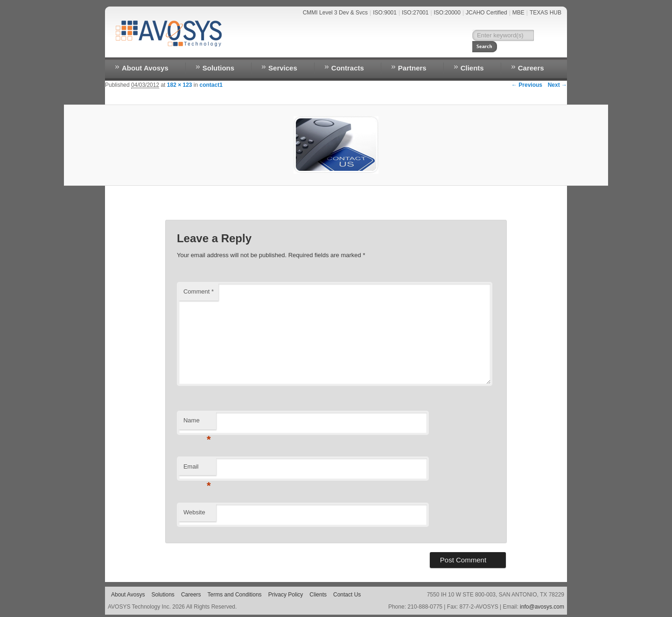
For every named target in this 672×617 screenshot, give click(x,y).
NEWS (400, 49)
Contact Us (436, 49)
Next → (557, 85)
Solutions (218, 68)
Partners (412, 68)
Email (197, 469)
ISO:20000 (447, 13)
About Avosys (145, 68)
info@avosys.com (542, 607)
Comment (199, 291)
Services (283, 68)
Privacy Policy (286, 595)
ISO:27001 (415, 13)
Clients (472, 68)
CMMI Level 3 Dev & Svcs (335, 13)
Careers (531, 68)
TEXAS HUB (546, 13)
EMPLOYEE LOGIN (533, 49)
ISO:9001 (385, 13)
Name (197, 423)
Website (194, 512)
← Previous (527, 85)
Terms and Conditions (235, 595)
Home (374, 49)
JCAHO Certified (486, 13)
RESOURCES (481, 49)
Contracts (348, 68)
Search (546, 35)
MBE (518, 13)
